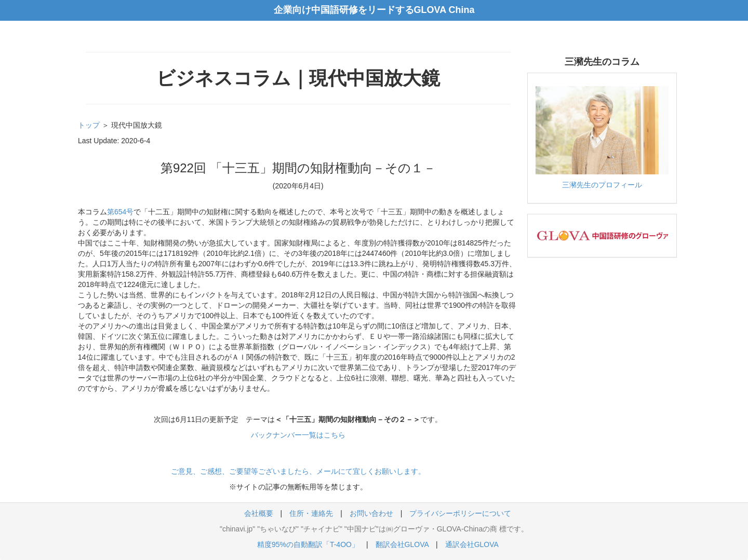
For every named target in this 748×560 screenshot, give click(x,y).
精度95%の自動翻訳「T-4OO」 (308, 544)
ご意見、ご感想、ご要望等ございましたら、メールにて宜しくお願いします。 (298, 471)
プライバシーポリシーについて (460, 513)
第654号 (120, 212)
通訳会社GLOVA (472, 544)
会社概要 (259, 513)
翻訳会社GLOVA (402, 544)
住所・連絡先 (311, 513)
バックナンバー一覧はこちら (298, 435)
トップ (89, 125)
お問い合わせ (371, 513)
